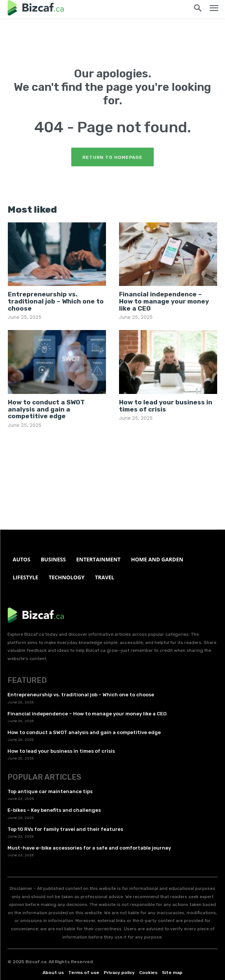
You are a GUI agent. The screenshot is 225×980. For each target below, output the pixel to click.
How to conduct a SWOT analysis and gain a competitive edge (46, 409)
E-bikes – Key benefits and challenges (54, 810)
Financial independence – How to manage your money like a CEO (164, 301)
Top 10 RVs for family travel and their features (65, 829)
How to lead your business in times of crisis (166, 406)
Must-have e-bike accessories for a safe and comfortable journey (89, 848)
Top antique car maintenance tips (50, 791)
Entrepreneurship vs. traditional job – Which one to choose (56, 301)
